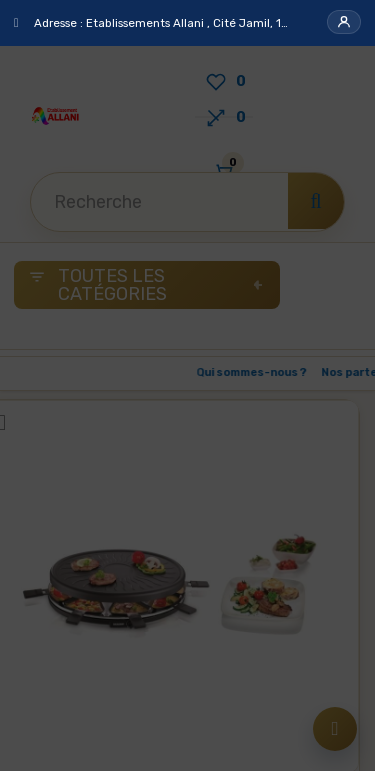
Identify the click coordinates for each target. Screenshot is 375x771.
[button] (344, 22)
